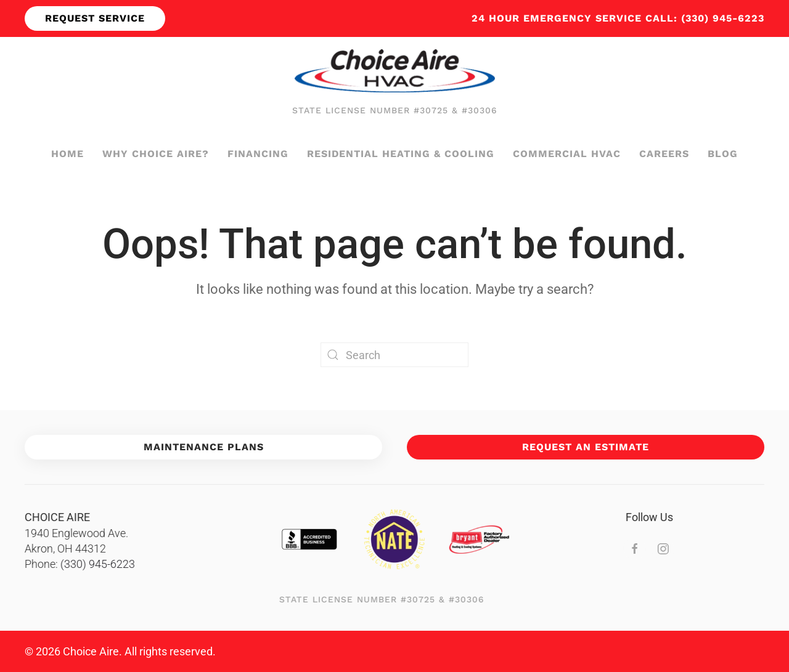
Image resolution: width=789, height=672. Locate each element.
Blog (723, 154)
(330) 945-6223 (96, 564)
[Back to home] (395, 71)
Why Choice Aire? (156, 154)
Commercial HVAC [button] (567, 154)
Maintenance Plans (204, 447)
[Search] (394, 355)
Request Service (95, 18)
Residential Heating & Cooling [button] (401, 154)
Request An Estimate (586, 447)
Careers (664, 154)
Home (67, 154)
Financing (258, 154)
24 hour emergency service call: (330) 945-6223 (618, 18)
